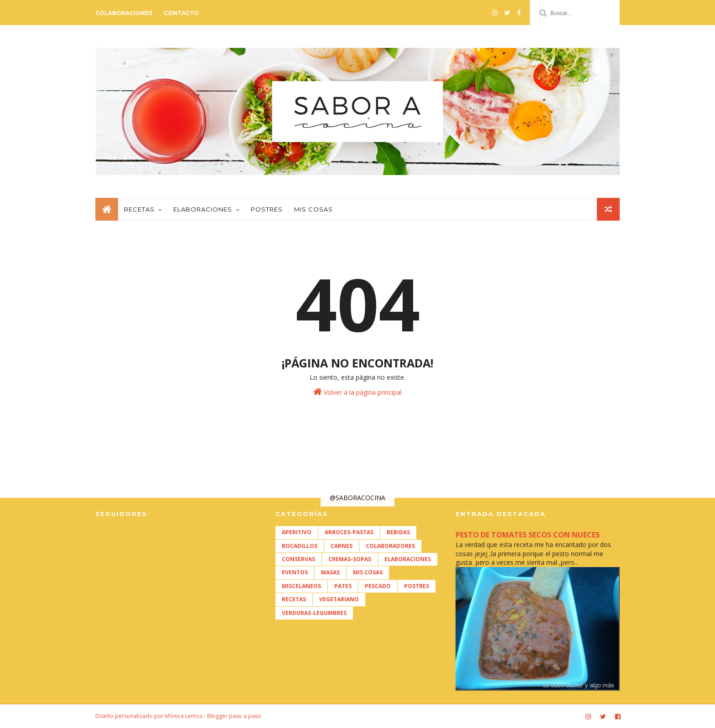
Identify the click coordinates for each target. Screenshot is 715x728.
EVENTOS (295, 572)
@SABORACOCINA (357, 498)
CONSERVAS (298, 559)
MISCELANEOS (301, 586)
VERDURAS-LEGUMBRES (314, 613)
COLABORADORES (390, 546)
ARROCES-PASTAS (349, 532)
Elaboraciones (203, 209)
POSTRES (417, 586)
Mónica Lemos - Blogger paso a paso (213, 716)
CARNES (342, 546)
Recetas (139, 209)
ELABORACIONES (408, 559)
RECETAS (294, 599)
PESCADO (378, 586)
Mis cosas (313, 209)
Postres (267, 209)
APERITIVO (297, 532)
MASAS (330, 572)
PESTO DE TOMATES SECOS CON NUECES (528, 535)
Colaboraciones (124, 13)
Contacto (181, 13)
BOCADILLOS (300, 546)
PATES (343, 586)
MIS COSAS (368, 572)
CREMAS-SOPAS (350, 559)
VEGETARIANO (339, 599)
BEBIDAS (398, 532)
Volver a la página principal (357, 392)
